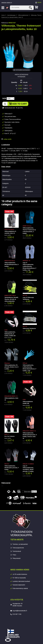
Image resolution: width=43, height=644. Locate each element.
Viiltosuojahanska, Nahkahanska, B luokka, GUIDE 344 (10, 334)
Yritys (14, 555)
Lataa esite (6, 139)
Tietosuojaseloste (18, 548)
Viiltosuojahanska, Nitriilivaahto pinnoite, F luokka (12, 468)
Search (31, 8)
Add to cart (20, 104)
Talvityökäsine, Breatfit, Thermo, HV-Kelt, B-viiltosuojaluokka (11, 299)
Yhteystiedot (17, 558)
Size (4, 98)
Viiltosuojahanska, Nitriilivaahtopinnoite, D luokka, (11, 264)
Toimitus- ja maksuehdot (20, 544)
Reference (5, 23)
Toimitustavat (17, 551)
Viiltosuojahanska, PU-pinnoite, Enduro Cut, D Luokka (11, 367)
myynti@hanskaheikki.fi (20, 611)
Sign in (39, 2)
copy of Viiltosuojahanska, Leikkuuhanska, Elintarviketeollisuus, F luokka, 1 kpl (30, 266)
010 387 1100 (17, 614)
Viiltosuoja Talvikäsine (29, 328)
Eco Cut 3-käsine (9, 436)
